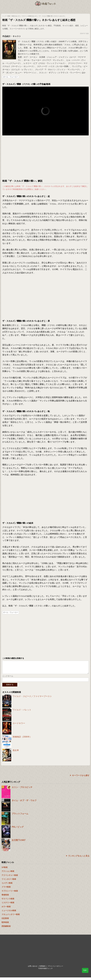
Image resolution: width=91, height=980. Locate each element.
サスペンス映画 (8, 901)
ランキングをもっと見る (79, 858)
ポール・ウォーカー (11, 77)
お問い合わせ (33, 969)
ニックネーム (8, 679)
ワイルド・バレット (22, 712)
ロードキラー (19, 726)
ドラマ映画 (6, 889)
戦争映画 (5, 925)
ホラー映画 (6, 909)
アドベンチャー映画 (10, 878)
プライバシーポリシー (55, 969)
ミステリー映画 (8, 905)
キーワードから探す (81, 778)
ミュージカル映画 (9, 913)
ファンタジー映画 (9, 882)
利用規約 (42, 969)
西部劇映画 (6, 929)
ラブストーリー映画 (10, 893)
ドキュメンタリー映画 (11, 917)
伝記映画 (5, 921)
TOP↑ (85, 970)
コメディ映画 (7, 886)
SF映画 (5, 870)
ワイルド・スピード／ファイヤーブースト (32, 699)
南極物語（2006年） (22, 739)
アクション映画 (8, 874)
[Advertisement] (45, 157)
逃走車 (16, 753)
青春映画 (5, 897)
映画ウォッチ (46, 4)
